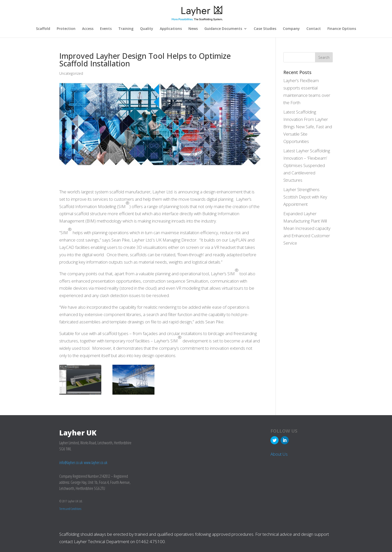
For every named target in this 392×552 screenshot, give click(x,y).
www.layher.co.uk (96, 462)
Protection (66, 29)
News (193, 29)
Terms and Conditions (70, 509)
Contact (314, 29)
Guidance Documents (223, 29)
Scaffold (43, 29)
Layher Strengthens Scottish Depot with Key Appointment (305, 197)
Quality (147, 29)
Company (291, 29)
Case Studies (265, 29)
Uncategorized (71, 73)
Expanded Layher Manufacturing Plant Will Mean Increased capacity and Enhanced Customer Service (307, 228)
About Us (279, 454)
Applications (171, 29)
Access (88, 29)
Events (106, 29)
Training (126, 29)
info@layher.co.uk (71, 462)
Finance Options (342, 29)
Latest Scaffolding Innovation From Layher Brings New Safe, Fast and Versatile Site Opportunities (308, 126)
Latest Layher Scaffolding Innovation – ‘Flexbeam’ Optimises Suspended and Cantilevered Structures (307, 165)
